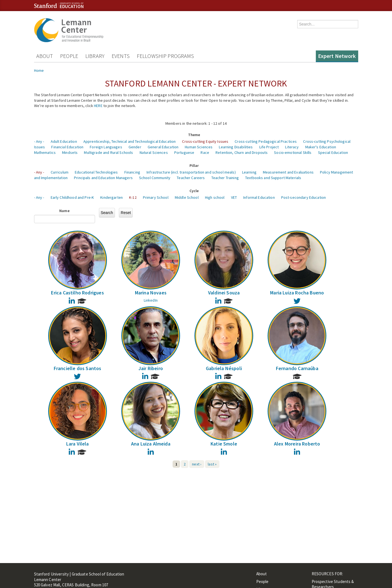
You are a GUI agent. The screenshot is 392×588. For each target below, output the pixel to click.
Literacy (292, 147)
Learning (249, 172)
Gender (135, 147)
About (45, 56)
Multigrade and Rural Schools (108, 152)
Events (121, 56)
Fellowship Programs (166, 56)
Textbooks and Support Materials (273, 178)
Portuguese (184, 152)
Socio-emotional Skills (293, 152)
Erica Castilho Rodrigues (77, 293)
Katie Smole (224, 444)
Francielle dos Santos (78, 368)
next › (197, 464)
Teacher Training (225, 178)
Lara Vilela (78, 444)
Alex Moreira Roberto (297, 444)
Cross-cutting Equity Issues (205, 141)
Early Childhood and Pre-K (72, 197)
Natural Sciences (154, 152)
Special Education (333, 152)
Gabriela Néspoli (224, 368)
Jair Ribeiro (151, 368)
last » (212, 464)
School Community (155, 178)
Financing (132, 172)
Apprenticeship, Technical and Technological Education (130, 141)
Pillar (194, 166)
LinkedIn (151, 300)
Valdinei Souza (224, 293)
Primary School (156, 197)
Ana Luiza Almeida (151, 444)
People (69, 56)
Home (39, 70)
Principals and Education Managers (103, 178)
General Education (163, 147)
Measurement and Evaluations (288, 172)
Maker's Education (321, 147)
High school (215, 197)
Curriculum (60, 172)
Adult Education (64, 141)
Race (205, 152)
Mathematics (45, 152)
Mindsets (70, 152)
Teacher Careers (191, 178)
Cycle (194, 191)
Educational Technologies (96, 172)
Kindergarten (112, 197)
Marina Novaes (151, 293)
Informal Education (259, 197)
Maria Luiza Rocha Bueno (297, 293)
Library (95, 56)
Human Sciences (199, 147)
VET (234, 197)
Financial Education (67, 147)
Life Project (269, 147)
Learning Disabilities (236, 147)
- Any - (39, 141)
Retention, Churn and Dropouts (242, 152)
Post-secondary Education (303, 197)
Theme (194, 135)
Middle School (187, 197)
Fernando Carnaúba (297, 368)
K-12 (133, 197)
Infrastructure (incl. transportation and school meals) (191, 172)
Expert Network (337, 56)
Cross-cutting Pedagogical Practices (266, 141)
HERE (98, 106)
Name (64, 211)
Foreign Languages (106, 147)
